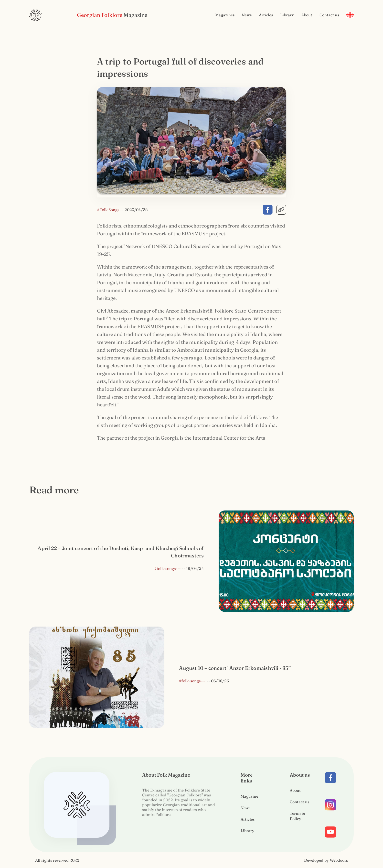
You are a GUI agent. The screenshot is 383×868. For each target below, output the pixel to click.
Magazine (249, 796)
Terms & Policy (297, 816)
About (307, 15)
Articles (266, 15)
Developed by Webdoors (326, 860)
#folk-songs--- (167, 569)
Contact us (329, 15)
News (247, 15)
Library (287, 15)
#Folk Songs (109, 210)
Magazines (225, 15)
